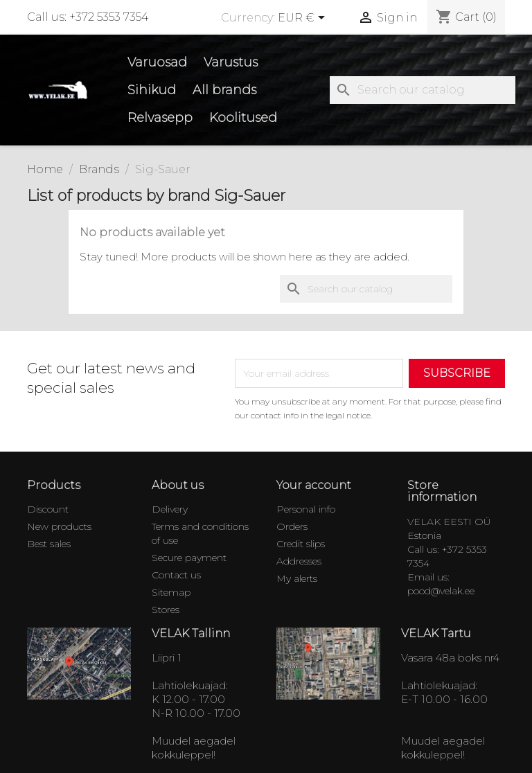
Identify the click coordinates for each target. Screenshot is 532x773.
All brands (224, 90)
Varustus (231, 62)
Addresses (299, 561)
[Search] (423, 90)
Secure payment (189, 558)
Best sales (49, 544)
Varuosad (157, 62)
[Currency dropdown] (304, 19)
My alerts (297, 578)
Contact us (176, 575)
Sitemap (171, 592)
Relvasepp (160, 118)
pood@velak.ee (441, 591)
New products (59, 526)
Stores (166, 610)
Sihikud (152, 90)
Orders (292, 526)
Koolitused (243, 118)
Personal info (306, 509)
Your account (314, 485)
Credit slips (301, 544)
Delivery (170, 509)
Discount (48, 509)
